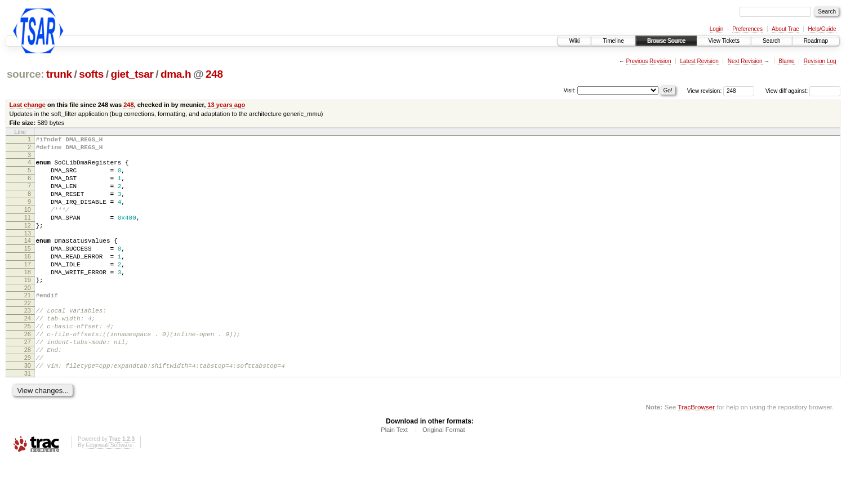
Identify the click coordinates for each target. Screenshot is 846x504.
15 (28, 269)
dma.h (176, 74)
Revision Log (820, 61)
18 (28, 297)
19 (28, 307)
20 (28, 316)
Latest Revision (699, 61)
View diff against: (803, 91)
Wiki (574, 41)
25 (28, 360)
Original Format (444, 474)
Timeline (613, 41)
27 (28, 379)
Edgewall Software (109, 489)
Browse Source (666, 41)
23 (28, 341)
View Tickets (724, 41)
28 (28, 389)
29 (28, 398)
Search (772, 41)
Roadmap (816, 41)
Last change (28, 105)
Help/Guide (822, 29)
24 (28, 350)
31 (28, 417)
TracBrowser (696, 451)
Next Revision (745, 61)
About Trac (785, 29)
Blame (786, 61)
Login (716, 29)
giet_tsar (132, 74)
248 (214, 74)
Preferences (747, 29)
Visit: (570, 90)
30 (28, 408)
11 (28, 233)
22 (28, 333)
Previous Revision (648, 61)
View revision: (705, 91)
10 (28, 223)
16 (28, 278)
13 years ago (226, 105)
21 (28, 324)
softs (91, 74)
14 (28, 259)
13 (28, 252)
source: (25, 74)
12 (28, 242)
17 (28, 288)
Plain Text (394, 474)
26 (28, 369)
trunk (59, 74)
